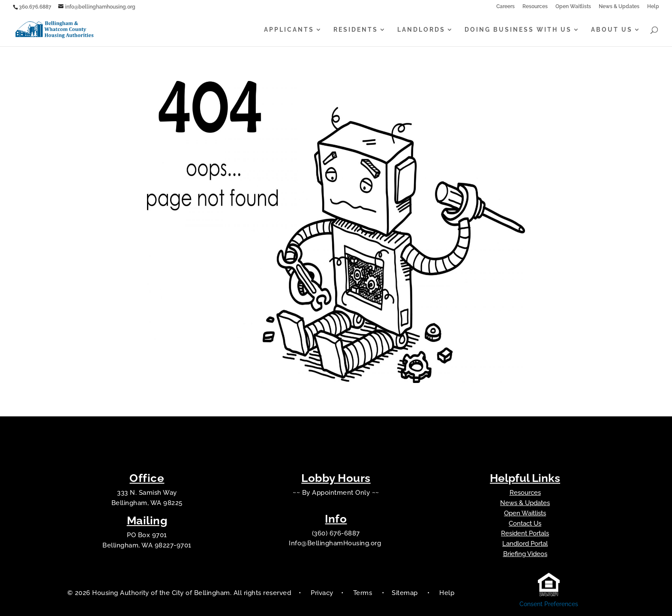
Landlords (421, 30)
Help (653, 7)
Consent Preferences (549, 604)
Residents (356, 30)
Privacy (322, 593)
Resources (535, 7)
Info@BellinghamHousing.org (336, 543)
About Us (612, 30)
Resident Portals (525, 533)
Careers (505, 7)
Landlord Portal (525, 544)
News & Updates (619, 7)
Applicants (289, 30)
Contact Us (525, 523)
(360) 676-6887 (336, 533)
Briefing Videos (525, 554)
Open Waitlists (573, 7)
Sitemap (406, 593)
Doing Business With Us (518, 30)
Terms (363, 593)
